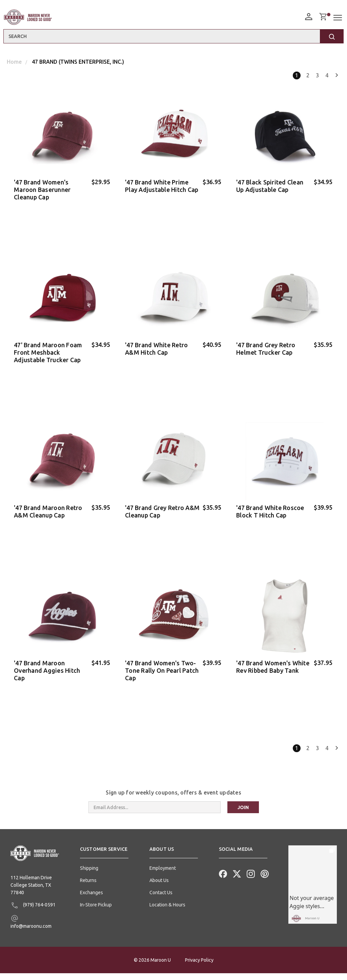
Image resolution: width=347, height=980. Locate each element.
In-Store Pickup (96, 912)
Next (337, 75)
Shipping (89, 875)
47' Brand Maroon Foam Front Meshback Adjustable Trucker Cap (48, 354)
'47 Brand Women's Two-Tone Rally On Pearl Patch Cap (162, 675)
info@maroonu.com (31, 928)
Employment (163, 875)
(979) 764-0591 (33, 912)
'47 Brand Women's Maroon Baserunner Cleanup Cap (42, 190)
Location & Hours (167, 912)
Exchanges (91, 899)
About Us (159, 887)
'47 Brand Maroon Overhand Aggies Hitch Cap (47, 675)
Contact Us (161, 899)
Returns (88, 887)
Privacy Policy (199, 967)
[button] (104, 859)
